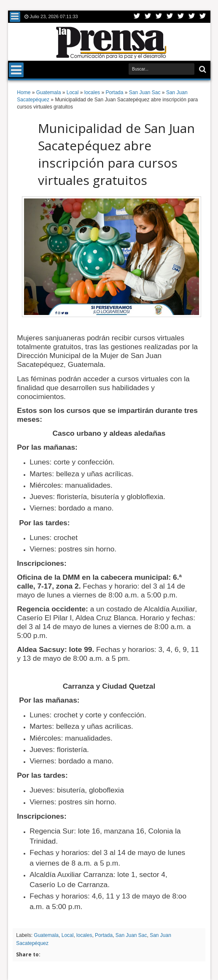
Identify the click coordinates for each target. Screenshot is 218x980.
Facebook (148, 17)
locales (84, 935)
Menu (15, 17)
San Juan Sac (131, 935)
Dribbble (192, 17)
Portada (104, 935)
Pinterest (203, 17)
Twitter (137, 17)
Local (68, 935)
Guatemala (46, 935)
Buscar (202, 69)
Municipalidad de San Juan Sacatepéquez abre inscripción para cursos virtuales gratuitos (116, 154)
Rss (170, 17)
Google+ (159, 17)
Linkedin (181, 17)
